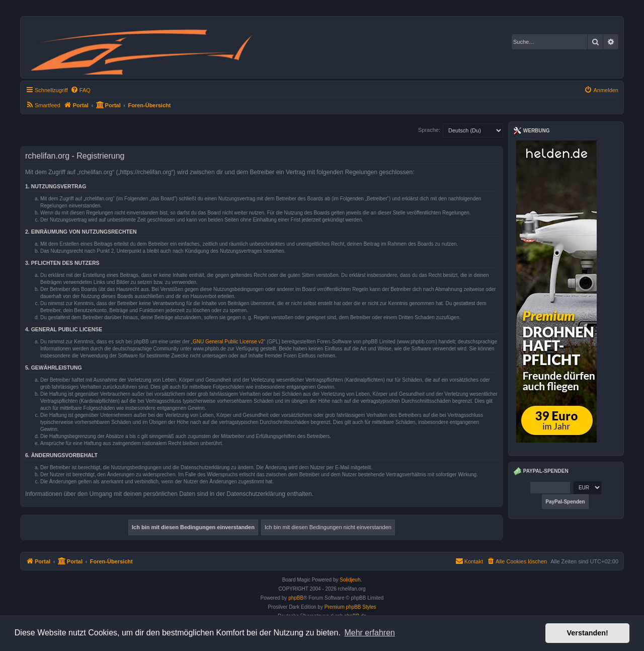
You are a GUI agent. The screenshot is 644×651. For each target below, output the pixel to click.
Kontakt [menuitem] (469, 561)
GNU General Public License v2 (228, 342)
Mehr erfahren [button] (370, 633)
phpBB (296, 598)
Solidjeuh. (351, 580)
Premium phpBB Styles (350, 607)
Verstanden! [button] (588, 633)
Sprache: (429, 130)
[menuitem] (80, 90)
